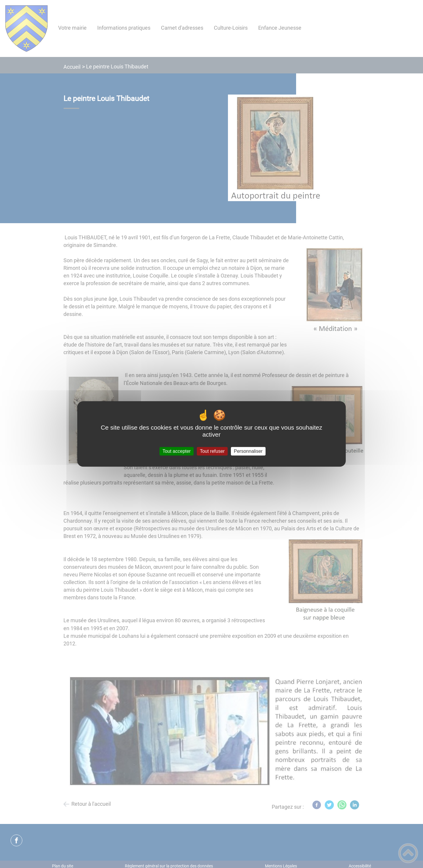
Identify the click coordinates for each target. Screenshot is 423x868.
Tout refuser (212, 451)
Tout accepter (177, 451)
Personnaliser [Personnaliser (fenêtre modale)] (248, 451)
